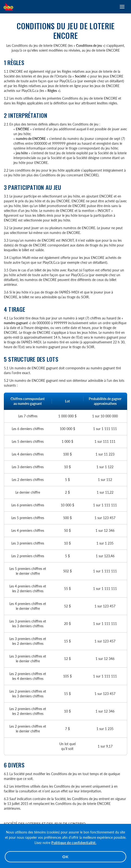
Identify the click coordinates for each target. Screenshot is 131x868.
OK (65, 857)
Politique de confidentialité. (74, 843)
